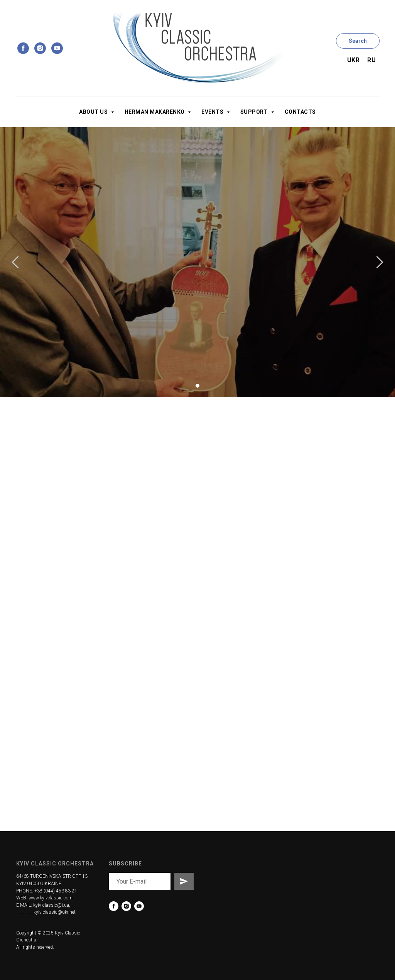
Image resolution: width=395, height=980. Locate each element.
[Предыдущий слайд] (15, 262)
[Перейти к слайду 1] (197, 386)
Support (255, 112)
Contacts (300, 112)
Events (213, 112)
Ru (371, 60)
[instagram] (40, 48)
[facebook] (23, 48)
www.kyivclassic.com (51, 898)
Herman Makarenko (155, 112)
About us (94, 112)
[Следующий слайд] (380, 262)
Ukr (354, 60)
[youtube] (57, 48)
